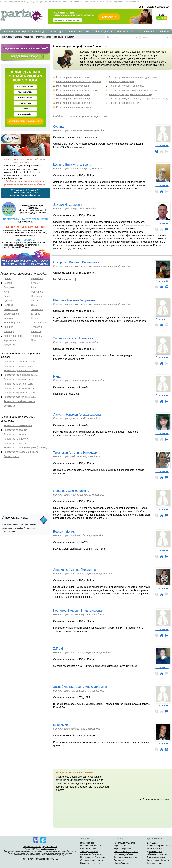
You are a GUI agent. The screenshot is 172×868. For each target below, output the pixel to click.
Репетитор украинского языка (20, 393)
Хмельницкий (38, 323)
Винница (8, 327)
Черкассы (36, 327)
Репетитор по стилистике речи (73, 77)
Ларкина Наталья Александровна (77, 415)
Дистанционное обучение (126, 857)
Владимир (61, 725)
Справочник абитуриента (92, 860)
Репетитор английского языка (20, 362)
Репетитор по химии (15, 434)
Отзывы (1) (162, 667)
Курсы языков (121, 846)
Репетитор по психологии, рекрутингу (77, 90)
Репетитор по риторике (122, 81)
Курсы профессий (123, 849)
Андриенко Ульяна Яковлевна (75, 570)
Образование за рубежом (126, 852)
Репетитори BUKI (155, 849)
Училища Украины (89, 852)
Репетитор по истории (16, 443)
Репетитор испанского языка (19, 379)
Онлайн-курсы (57, 32)
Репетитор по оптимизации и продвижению (133, 77)
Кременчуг (10, 345)
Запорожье (10, 287)
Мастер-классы (75, 32)
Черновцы (37, 336)
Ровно (34, 301)
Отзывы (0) (162, 145)
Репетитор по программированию (75, 107)
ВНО (88, 32)
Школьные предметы (24, 37)
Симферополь (12, 314)
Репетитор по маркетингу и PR (73, 94)
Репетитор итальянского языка (21, 375)
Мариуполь (37, 292)
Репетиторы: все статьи (156, 799)
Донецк (8, 283)
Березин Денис (64, 532)
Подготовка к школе (156, 857)
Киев (6, 292)
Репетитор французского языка (21, 370)
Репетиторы (121, 32)
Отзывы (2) (162, 319)
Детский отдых (39, 32)
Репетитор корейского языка (19, 401)
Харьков (8, 318)
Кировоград (10, 340)
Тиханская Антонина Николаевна (77, 453)
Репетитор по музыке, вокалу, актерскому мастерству (139, 99)
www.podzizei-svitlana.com (25, 195)
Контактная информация (159, 860)
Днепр (7, 278)
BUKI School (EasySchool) (159, 846)
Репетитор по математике (18, 425)
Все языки (9, 406)
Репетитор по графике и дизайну (74, 103)
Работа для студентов (125, 843)
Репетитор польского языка (19, 388)
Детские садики (154, 852)
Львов (7, 296)
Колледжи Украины (89, 849)
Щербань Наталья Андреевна (74, 300)
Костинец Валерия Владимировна (78, 611)
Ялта (34, 340)
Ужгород (36, 314)
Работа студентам (103, 32)
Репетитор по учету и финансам (127, 86)
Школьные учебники (124, 854)
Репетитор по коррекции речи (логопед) (26, 447)
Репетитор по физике (15, 430)
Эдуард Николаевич (67, 205)
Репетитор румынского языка (20, 397)
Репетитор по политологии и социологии (78, 81)
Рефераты (119, 860)
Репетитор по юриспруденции (72, 86)
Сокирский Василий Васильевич (76, 262)
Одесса (8, 301)
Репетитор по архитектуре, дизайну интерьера (135, 90)
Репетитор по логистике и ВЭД (73, 99)
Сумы (34, 305)
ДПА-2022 (152, 843)
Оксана (58, 127)
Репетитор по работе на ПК (124, 103)
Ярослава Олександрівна (71, 491)
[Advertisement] (26, 484)
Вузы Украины (12, 32)
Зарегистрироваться (158, 7)
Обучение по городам (157, 854)
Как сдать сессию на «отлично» (74, 772)
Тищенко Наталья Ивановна (73, 338)
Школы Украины (122, 863)
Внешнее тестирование (91, 846)
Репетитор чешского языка (19, 384)
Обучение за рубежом (156, 32)
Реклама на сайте (156, 863)
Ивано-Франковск (13, 336)
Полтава (8, 305)
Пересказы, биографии (91, 854)
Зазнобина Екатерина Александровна (80, 687)
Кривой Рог (37, 278)
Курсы (25, 32)
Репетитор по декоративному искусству (131, 94)
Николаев (36, 296)
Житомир (9, 331)
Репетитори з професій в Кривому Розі (40, 859)
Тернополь (37, 309)
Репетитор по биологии (17, 439)
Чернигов (36, 331)
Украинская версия (32, 847)
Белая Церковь (12, 323)
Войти (142, 7)
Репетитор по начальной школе (21, 452)
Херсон (35, 318)
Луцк (34, 287)
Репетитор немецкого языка (19, 366)
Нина (57, 377)
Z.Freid (58, 649)
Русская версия (50, 847)
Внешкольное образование (93, 857)
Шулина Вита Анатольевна (72, 165)
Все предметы (12, 456)
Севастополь (11, 309)
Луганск (35, 283)
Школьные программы (91, 863)
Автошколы (136, 32)
